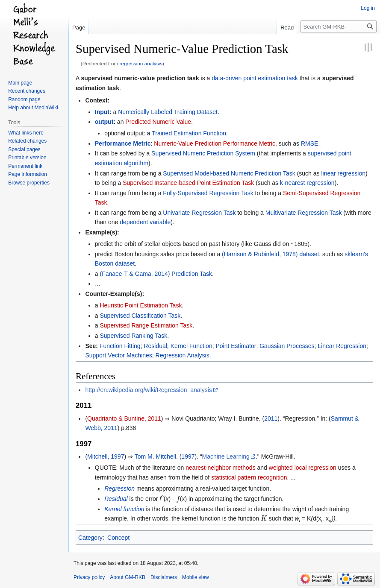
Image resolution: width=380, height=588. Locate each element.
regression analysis (141, 63)
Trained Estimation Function (189, 133)
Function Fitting (120, 346)
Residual (155, 346)
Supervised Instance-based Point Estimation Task (188, 183)
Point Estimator (236, 346)
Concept (118, 538)
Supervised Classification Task (140, 316)
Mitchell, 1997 (106, 456)
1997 (188, 456)
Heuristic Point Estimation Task (141, 305)
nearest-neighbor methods (220, 468)
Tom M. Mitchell (155, 456)
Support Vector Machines (118, 355)
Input (102, 112)
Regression (119, 489)
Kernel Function (191, 346)
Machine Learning (226, 456)
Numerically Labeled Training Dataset (168, 112)
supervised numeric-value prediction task (140, 78)
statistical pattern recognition (249, 477)
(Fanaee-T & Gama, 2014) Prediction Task (156, 274)
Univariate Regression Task (199, 213)
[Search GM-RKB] (339, 26)
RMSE (309, 143)
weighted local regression (303, 468)
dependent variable (145, 222)
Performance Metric (123, 143)
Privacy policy (89, 577)
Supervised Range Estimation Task (146, 325)
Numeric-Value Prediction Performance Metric (215, 143)
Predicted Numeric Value (158, 122)
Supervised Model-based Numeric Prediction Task (229, 173)
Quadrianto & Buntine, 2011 (124, 418)
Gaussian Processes (287, 346)
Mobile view (196, 577)
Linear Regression (342, 346)
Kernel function (124, 509)
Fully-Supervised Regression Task (208, 193)
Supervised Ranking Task (133, 336)
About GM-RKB (128, 577)
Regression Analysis (183, 355)
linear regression (343, 173)
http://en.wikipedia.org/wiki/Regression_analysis (148, 390)
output (104, 122)
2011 (271, 418)
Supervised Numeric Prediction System (203, 153)
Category (90, 538)
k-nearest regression (307, 183)
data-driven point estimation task (255, 78)
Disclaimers (164, 577)
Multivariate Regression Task (304, 213)
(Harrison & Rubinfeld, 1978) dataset (270, 254)
